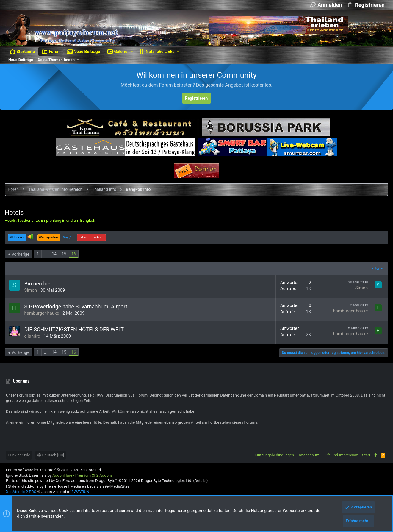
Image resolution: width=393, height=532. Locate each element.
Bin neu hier (40, 284)
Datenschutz (308, 455)
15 (65, 254)
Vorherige (22, 254)
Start (366, 455)
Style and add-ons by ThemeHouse (37, 486)
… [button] (47, 254)
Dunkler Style (19, 455)
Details (201, 481)
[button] (132, 52)
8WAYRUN (80, 492)
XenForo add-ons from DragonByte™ (87, 481)
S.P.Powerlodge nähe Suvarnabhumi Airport (77, 306)
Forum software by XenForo (54, 470)
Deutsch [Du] (51, 455)
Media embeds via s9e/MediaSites (100, 486)
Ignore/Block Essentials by (59, 475)
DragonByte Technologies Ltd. (167, 481)
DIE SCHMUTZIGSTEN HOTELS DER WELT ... (78, 329)
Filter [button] (374, 269)
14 (56, 254)
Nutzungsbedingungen (275, 455)
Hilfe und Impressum (341, 455)
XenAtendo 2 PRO (21, 492)
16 (75, 254)
